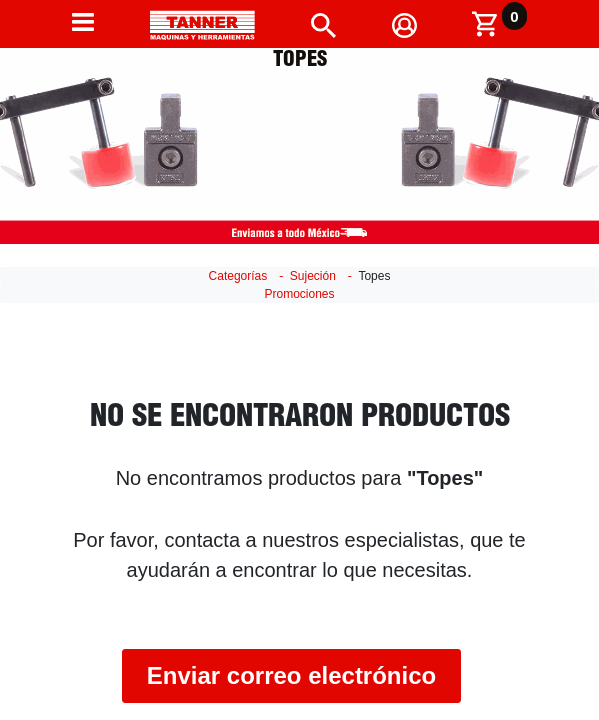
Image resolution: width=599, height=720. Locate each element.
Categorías (238, 276)
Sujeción (313, 276)
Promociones (299, 294)
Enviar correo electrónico (291, 675)
